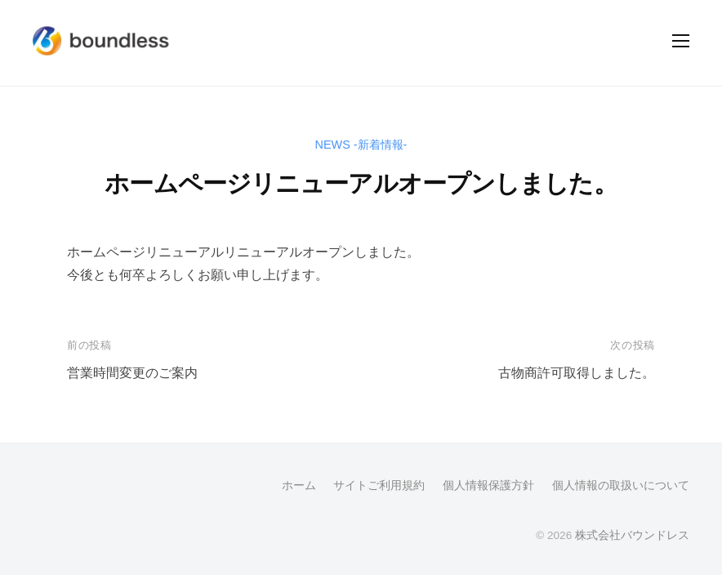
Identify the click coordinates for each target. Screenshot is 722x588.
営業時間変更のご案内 (132, 373)
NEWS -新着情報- (361, 145)
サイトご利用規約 (379, 486)
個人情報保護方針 (488, 486)
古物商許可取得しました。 (577, 373)
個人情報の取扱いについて (621, 486)
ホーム (299, 486)
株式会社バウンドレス (632, 535)
